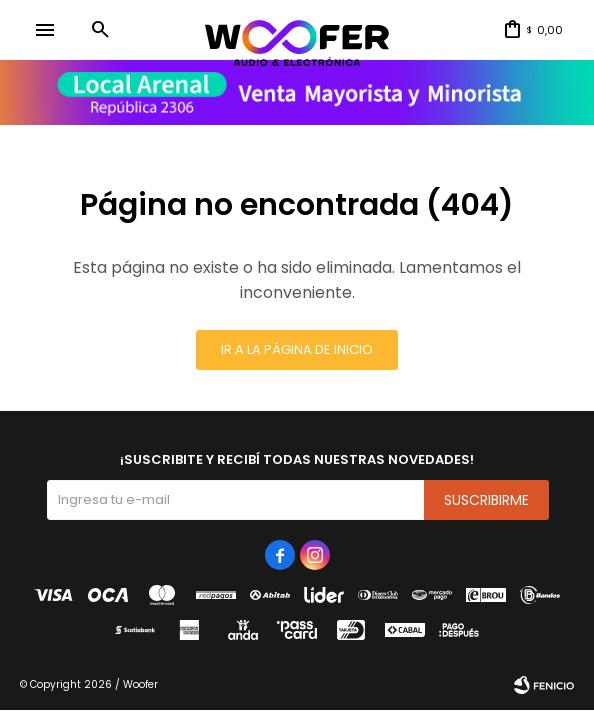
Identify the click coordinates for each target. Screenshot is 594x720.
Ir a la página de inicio (297, 349)
